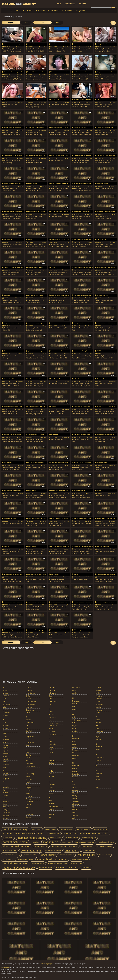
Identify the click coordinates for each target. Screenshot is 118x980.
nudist (75, 704)
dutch (28, 745)
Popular (8, 23)
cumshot (29, 707)
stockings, (40, 135)
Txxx (67, 158)
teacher (98, 723)
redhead (19, 442)
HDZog (20, 131)
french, (9, 51)
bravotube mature (71, 838)
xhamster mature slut (67, 868)
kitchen (52, 774)
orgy (74, 728)
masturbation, (30, 163)
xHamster (19, 47)
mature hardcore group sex (19, 868)
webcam (99, 774)
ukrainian (99, 747)
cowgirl (28, 688)
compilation (7, 815)
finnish (28, 791)
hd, (13, 51)
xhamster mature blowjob (84, 842)
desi (27, 725)
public (74, 758)
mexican (52, 812)
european (29, 763)
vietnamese (100, 758)
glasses (52, 690)
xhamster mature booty (11, 855)
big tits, (30, 49)
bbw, (52, 244)
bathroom (6, 728)
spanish (80, 470)
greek (51, 699)
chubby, (59, 579)
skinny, (13, 219)
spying (98, 693)
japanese (53, 760)
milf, (55, 51)
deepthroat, (87, 105)
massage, (18, 51)
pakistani (75, 739)
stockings (37, 107)
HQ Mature (80, 11)
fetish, (4, 51)
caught (5, 796)
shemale (66, 216)
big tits (5, 751)
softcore (13, 274)
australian (6, 713)
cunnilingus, (17, 49)
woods (98, 779)
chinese (5, 804)
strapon (98, 702)
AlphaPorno (19, 410)
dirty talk (29, 731)
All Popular (27, 11)
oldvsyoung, (30, 107)
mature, (51, 51)
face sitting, (76, 498)
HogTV (66, 186)
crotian (28, 696)
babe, (6, 105)
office (74, 717)
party (74, 330)
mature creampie (48, 855)
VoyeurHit (42, 103)
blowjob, (41, 49)
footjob (28, 799)
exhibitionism (30, 766)
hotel (51, 729)
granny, (81, 49)
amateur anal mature (104, 846)
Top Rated (40, 11)
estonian (29, 761)
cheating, (41, 356)
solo (112, 358)
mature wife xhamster (66, 829)
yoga (97, 787)
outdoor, (60, 51)
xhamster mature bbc (30, 855)
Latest (19, 23)
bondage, (104, 133)
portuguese (76, 750)
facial (28, 777)
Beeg (20, 521)
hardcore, (63, 79)
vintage (98, 760)
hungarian (53, 734)
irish (51, 750)
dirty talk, (77, 440)
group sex (53, 702)
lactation (52, 784)
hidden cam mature (87, 846)
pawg (74, 744)
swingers (99, 710)
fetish (28, 782)
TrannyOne (65, 214)
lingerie (52, 793)
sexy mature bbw (8, 838)
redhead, (84, 414)
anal (4, 699)
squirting (99, 696)
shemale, (19, 302)
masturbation (54, 806)
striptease (99, 704)
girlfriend (52, 688)
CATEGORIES (70, 4)
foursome (29, 802)
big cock (6, 748)
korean (52, 777)
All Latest (15, 11)
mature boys (35, 842)
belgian (5, 742)
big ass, (7, 133)
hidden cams (54, 723)
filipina (28, 785)
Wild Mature (53, 11)
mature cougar (50, 829)
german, (28, 79)
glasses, (28, 498)
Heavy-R (43, 270)
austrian (5, 715)
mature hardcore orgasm (26, 859)
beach (5, 737)
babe (4, 723)
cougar (5, 818)
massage (52, 803)
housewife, (99, 163)
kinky (51, 771)
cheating (6, 801)
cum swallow (31, 704)
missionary (76, 688)
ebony (28, 752)
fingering (29, 788)
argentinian (7, 704)
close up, (88, 77)
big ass (5, 745)
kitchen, (63, 412)
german (29, 817)
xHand (20, 186)
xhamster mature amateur (53, 851)
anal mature (72, 851)
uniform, (64, 498)
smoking (75, 810)
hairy (51, 712)
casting (5, 793)
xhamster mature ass (100, 829)
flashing (29, 796)
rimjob (75, 771)
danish (28, 720)
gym (51, 704)
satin (74, 784)
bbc (4, 731)
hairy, (86, 49)
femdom (29, 779)
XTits (113, 75)
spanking (99, 690)
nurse (74, 709)
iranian (51, 747)
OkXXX (66, 549)
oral (74, 723)
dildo (28, 728)
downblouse (30, 742)
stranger (18, 219)
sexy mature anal (31, 851)
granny (52, 696)
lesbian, (75, 51)
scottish (75, 787)
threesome (36, 637)
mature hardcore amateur (52, 859)
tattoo (36, 274)
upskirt (98, 750)
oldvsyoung (83, 246)
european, (54, 272)
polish (74, 747)
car (4, 790)
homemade (53, 726)
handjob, (98, 107)
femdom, (35, 188)
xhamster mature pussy (17, 846)
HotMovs (19, 382)
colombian (6, 812)
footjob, (86, 79)
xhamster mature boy (45, 868)
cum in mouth (31, 702)
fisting (28, 793)
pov (112, 414)
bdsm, (99, 133)
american (6, 696)
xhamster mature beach (10, 851)
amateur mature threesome (80, 859)
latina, (58, 246)
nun (74, 707)
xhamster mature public (89, 838)
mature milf (40, 834)
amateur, (53, 49)
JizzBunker (65, 47)
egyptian (29, 755)
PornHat (89, 47)
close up (6, 807)
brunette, (100, 49)
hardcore (52, 717)
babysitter (6, 725)
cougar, (10, 49)
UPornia (43, 186)
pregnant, (85, 274)
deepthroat (30, 723)
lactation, (40, 272)
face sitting (30, 774)
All (32, 23)
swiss (98, 713)
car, (11, 384)
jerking (52, 763)
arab (4, 701)
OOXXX (20, 75)
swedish (99, 707)
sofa (16, 414)
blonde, (35, 49)
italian (51, 753)
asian (5, 707)
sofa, (38, 386)
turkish (98, 739)
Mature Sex (67, 11)
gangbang (29, 814)
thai (97, 728)
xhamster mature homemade (18, 833)
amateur (6, 693)
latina (51, 787)
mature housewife (55, 838)
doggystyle (30, 737)
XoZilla (113, 47)
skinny (109, 51)
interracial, (31, 246)
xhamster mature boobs (94, 833)
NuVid (67, 75)
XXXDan (66, 103)
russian (75, 777)
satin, (4, 163)
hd (50, 720)
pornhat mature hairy (15, 829)
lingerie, (5, 191)
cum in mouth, (35, 51)
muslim (75, 693)
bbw (4, 734)
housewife (53, 731)
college (5, 810)
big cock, (100, 244)
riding (75, 768)
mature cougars (36, 829)
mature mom (51, 842)
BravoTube (89, 521)
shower (86, 637)
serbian (75, 790)
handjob (52, 715)
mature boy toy (83, 829)
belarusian (6, 739)
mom (112, 188)
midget (51, 815)
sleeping (9, 163)
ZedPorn (43, 382)
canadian (6, 787)
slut (12, 609)
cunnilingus (30, 710)
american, (7, 272)
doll (27, 739)
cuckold (29, 699)
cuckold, (5, 135)
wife (64, 51)
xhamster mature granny (31, 838)
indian (51, 741)
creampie (29, 690)
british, (6, 77)
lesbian (52, 790)
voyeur (103, 302)
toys (18, 470)
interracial (53, 744)
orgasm (75, 726)
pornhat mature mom (15, 842)
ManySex (66, 605)
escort (28, 758)
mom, (105, 51)
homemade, (38, 79)
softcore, (16, 386)
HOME (59, 4)
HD (43, 23)
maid (51, 801)
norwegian (76, 701)
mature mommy (53, 833)
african (5, 690)
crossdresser (30, 693)
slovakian (76, 801)
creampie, (12, 77)
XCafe (43, 465)
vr (96, 766)
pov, (111, 107)
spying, (98, 302)
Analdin (20, 158)
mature (80, 51)
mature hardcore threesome (106, 842)
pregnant (106, 79)
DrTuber (113, 103)
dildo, (104, 579)
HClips (67, 131)
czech (28, 713)
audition (5, 710)
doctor (28, 734)
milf (90, 135)
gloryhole (52, 693)
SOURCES (83, 4)
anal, (6, 49)
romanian (76, 774)
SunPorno (112, 186)
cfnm (4, 798)
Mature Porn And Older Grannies (19, 4)
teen (97, 725)
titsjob (98, 734)
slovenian (76, 804)
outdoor (58, 191)
